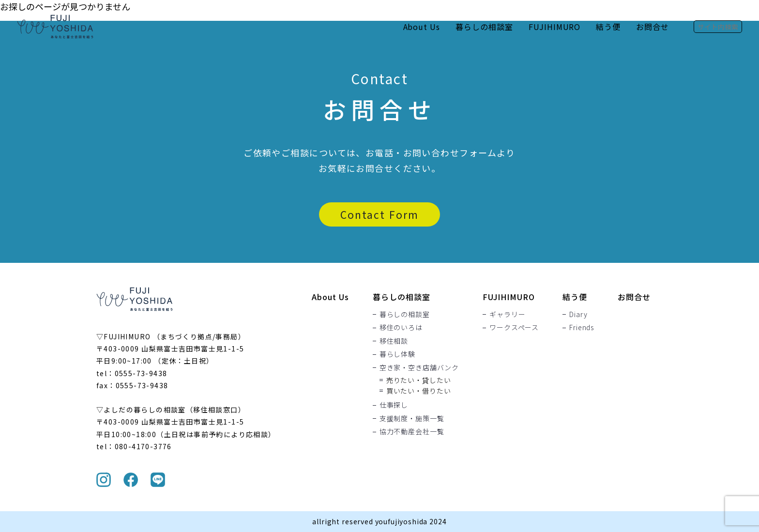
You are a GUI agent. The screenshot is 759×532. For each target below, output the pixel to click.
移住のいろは (401, 328)
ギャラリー (507, 314)
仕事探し (394, 405)
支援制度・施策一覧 (412, 418)
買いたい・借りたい (419, 391)
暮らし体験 (397, 354)
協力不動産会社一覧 (412, 432)
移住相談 (394, 341)
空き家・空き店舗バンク (419, 367)
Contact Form (379, 214)
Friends (582, 328)
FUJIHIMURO (555, 27)
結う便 (608, 27)
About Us (421, 27)
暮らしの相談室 (484, 27)
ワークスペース (514, 328)
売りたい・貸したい (419, 380)
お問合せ (653, 27)
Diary (578, 314)
